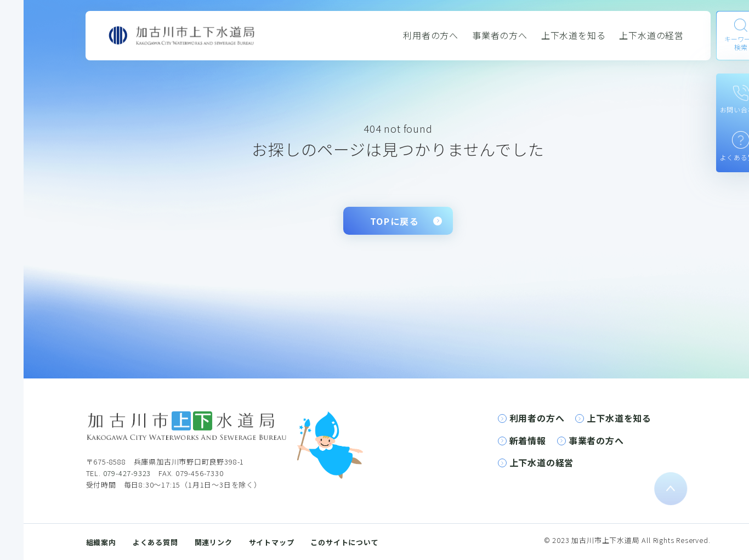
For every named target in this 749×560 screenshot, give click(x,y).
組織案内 (101, 542)
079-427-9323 (127, 473)
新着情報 (528, 440)
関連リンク (214, 542)
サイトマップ (272, 542)
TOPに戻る (395, 221)
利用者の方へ (431, 35)
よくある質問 (155, 542)
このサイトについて (344, 542)
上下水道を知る (574, 35)
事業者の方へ (500, 35)
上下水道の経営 (651, 35)
